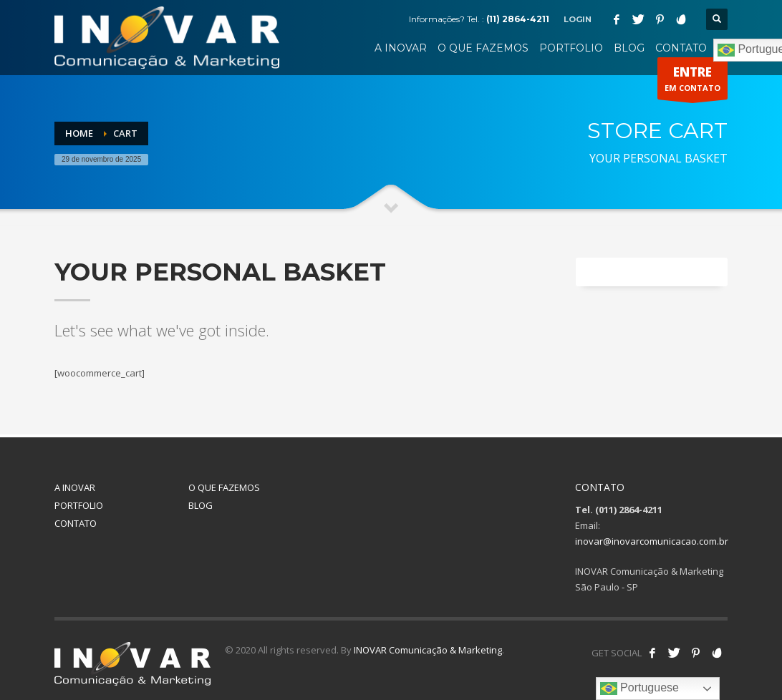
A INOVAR (75, 487)
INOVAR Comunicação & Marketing (428, 650)
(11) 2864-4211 (518, 19)
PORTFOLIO (79, 505)
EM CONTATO (692, 82)
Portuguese (639, 689)
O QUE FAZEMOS (224, 487)
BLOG (201, 505)
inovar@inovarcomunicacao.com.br (652, 541)
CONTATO (76, 523)
